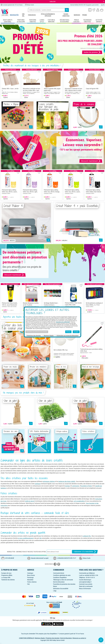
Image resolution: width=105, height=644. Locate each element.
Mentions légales (49, 335)
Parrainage (30, 577)
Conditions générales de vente (62, 575)
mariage (67, 486)
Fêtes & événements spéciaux (48, 15)
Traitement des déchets (8, 580)
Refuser (68, 332)
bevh (61, 602)
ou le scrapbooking (79, 501)
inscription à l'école (86, 486)
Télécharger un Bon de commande (63, 580)
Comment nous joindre (86, 584)
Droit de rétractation (59, 582)
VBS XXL (23, 15)
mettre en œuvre (30, 501)
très (41, 538)
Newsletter (30, 580)
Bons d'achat (31, 575)
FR (103, 5)
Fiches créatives (66, 15)
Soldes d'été (53, 1)
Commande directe (59, 573)
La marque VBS (6, 577)
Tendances (32, 15)
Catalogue (30, 573)
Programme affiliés (7, 575)
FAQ (28, 584)
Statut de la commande (86, 586)
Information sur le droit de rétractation (68, 335)
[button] (2, 84)
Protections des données (34, 335)
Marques (77, 15)
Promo (85, 15)
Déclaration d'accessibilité (61, 589)
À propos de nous (6, 573)
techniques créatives (49, 481)
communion (76, 486)
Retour (55, 586)
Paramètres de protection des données (64, 584)
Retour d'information (85, 589)
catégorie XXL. (87, 536)
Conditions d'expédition (60, 577)
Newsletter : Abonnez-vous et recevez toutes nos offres (27, 552)
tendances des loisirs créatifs (67, 481)
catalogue (38, 484)
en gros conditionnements (26, 538)
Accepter (76, 332)
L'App (55, 591)
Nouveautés (14, 15)
